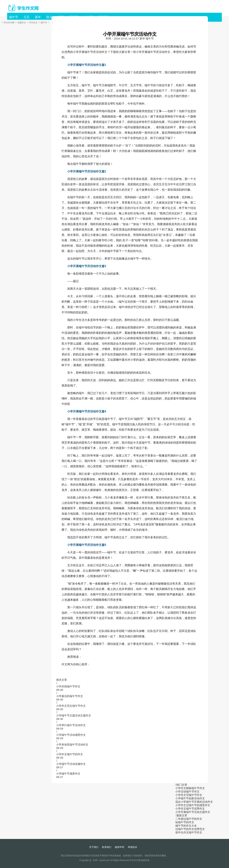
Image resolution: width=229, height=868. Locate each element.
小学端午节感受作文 (68, 774)
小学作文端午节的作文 (70, 754)
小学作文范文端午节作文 (71, 706)
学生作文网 (9, 23)
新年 (38, 17)
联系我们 (107, 847)
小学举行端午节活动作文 (71, 725)
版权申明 (120, 847)
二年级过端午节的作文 (189, 819)
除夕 (49, 17)
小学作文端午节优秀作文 (190, 809)
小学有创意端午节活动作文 (72, 744)
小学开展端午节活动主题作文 (193, 812)
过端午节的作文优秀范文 (190, 829)
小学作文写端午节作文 (189, 795)
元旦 (26, 17)
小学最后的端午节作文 (70, 696)
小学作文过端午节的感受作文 (193, 805)
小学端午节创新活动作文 (190, 798)
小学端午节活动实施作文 (71, 764)
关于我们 (94, 847)
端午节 (14, 17)
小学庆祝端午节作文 (68, 686)
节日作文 (33, 23)
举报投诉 (132, 847)
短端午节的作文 (185, 822)
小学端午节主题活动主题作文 (74, 715)
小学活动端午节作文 (187, 791)
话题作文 (22, 23)
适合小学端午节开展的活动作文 (194, 802)
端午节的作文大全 (186, 826)
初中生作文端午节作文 (189, 832)
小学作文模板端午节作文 (190, 788)
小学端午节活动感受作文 (71, 735)
